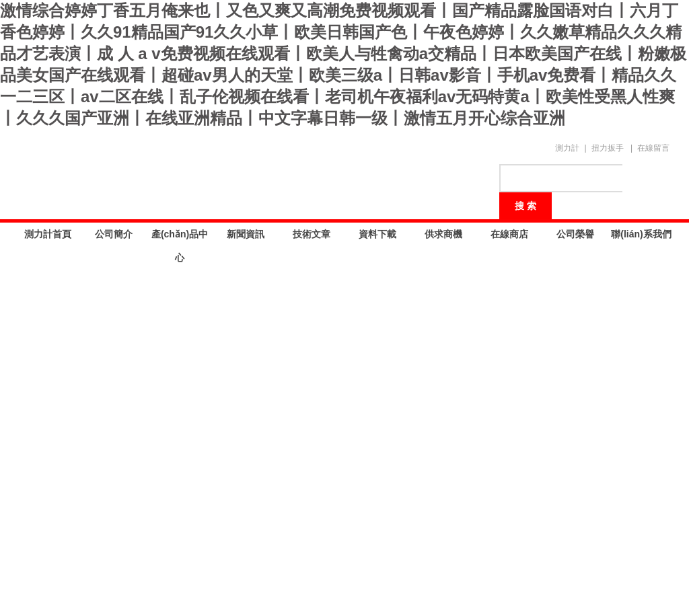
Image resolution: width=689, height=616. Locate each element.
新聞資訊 (246, 234)
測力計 (567, 148)
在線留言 (653, 148)
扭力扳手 (608, 148)
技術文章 (312, 234)
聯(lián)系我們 (641, 234)
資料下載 (377, 234)
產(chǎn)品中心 (180, 237)
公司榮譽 (575, 234)
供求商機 (443, 234)
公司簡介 (114, 234)
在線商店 (509, 234)
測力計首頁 (48, 234)
